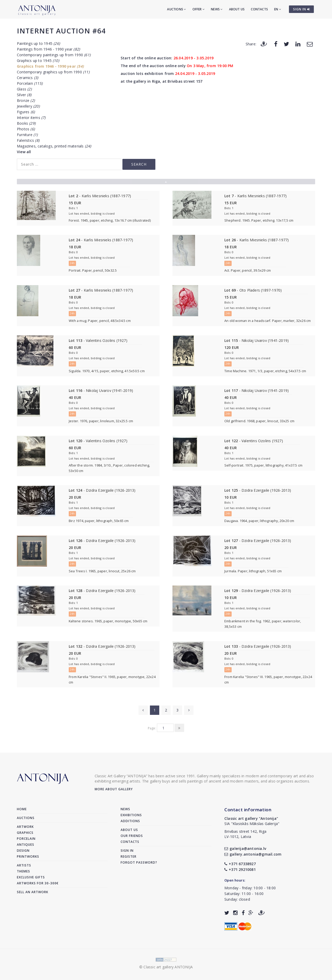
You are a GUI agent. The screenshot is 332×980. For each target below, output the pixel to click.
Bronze (26, 100)
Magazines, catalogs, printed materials (54, 146)
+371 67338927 (240, 864)
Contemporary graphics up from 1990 (53, 72)
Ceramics (27, 78)
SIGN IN (302, 9)
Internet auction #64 (61, 31)
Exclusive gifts (31, 877)
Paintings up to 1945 (38, 43)
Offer (199, 9)
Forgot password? (139, 862)
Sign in (127, 851)
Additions (130, 821)
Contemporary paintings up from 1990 (54, 55)
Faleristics (28, 140)
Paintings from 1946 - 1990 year (48, 49)
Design (23, 851)
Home (22, 809)
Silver (24, 95)
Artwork (25, 827)
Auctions (177, 9)
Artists (24, 865)
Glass (24, 89)
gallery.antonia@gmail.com (253, 854)
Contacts (259, 9)
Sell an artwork (33, 892)
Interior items (31, 118)
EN (278, 9)
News (217, 9)
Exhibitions (131, 815)
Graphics (25, 833)
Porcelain (30, 83)
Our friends (132, 836)
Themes (23, 871)
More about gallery (114, 789)
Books (26, 123)
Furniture (27, 135)
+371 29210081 (240, 869)
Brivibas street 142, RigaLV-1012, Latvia (245, 834)
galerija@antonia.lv (245, 848)
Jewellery (28, 106)
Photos (26, 129)
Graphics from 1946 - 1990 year (50, 66)
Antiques (26, 845)
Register (129, 856)
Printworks (28, 856)
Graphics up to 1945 (38, 61)
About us (237, 9)
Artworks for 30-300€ (38, 883)
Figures (26, 112)
